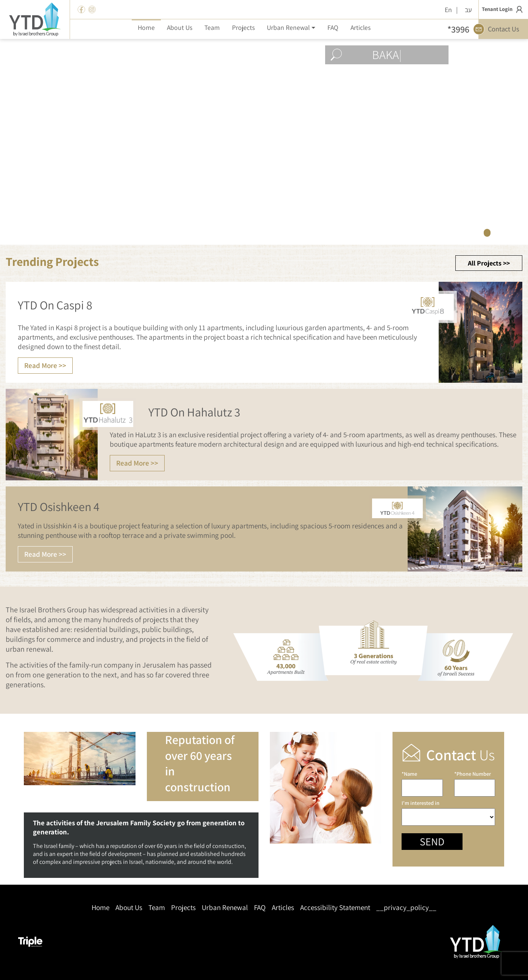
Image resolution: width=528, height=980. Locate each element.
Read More (41, 365)
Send (432, 841)
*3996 (458, 29)
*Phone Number (475, 784)
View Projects (398, 203)
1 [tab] (487, 232)
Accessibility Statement (335, 908)
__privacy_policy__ (406, 908)
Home (100, 908)
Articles (283, 908)
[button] (291, 27)
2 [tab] (498, 232)
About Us (129, 908)
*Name (422, 784)
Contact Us (499, 29)
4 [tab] (519, 232)
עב (468, 10)
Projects (183, 908)
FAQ (260, 908)
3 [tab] (509, 232)
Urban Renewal (225, 908)
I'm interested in (448, 813)
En (448, 10)
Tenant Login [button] (503, 9)
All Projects (485, 263)
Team (157, 908)
